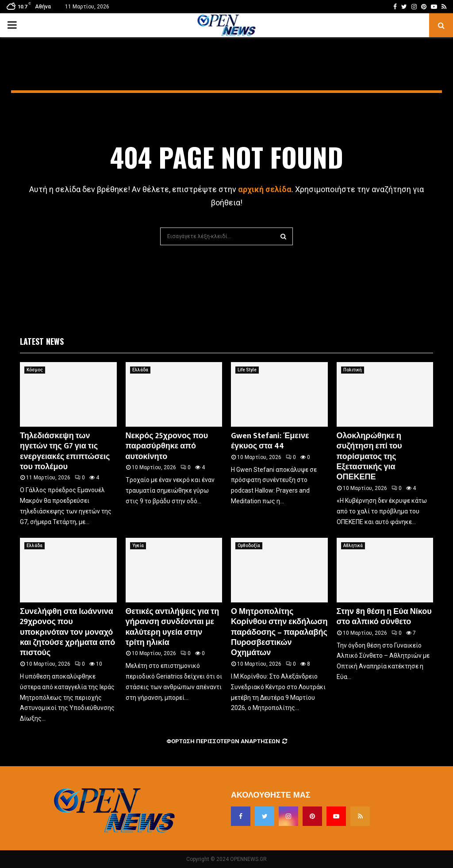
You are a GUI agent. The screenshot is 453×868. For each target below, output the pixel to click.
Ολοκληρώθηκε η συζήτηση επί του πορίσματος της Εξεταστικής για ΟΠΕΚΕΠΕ (369, 457)
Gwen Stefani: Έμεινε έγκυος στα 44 (270, 441)
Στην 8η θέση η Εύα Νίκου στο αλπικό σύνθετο (384, 617)
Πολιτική (353, 370)
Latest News (42, 341)
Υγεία (138, 546)
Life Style (247, 370)
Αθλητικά (353, 546)
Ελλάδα (140, 370)
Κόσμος (35, 370)
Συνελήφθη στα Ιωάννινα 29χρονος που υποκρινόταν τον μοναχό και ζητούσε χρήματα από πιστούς (67, 633)
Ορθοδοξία (249, 546)
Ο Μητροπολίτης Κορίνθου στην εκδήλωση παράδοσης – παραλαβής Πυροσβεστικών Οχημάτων (279, 633)
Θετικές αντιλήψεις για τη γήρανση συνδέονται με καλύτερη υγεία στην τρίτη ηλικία (173, 627)
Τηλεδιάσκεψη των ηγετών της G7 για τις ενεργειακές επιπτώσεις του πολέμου (65, 451)
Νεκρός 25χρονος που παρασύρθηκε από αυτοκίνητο (167, 446)
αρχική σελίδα (265, 189)
